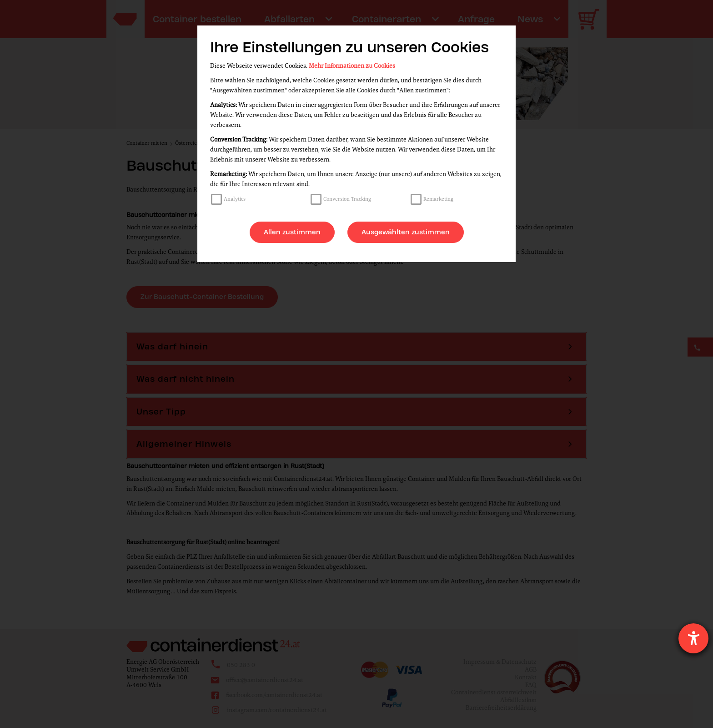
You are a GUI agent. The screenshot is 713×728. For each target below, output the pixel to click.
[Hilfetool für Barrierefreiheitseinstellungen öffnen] (693, 638)
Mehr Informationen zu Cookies (352, 66)
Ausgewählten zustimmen (406, 232)
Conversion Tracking (347, 199)
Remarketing (438, 199)
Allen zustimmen (292, 232)
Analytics (235, 199)
